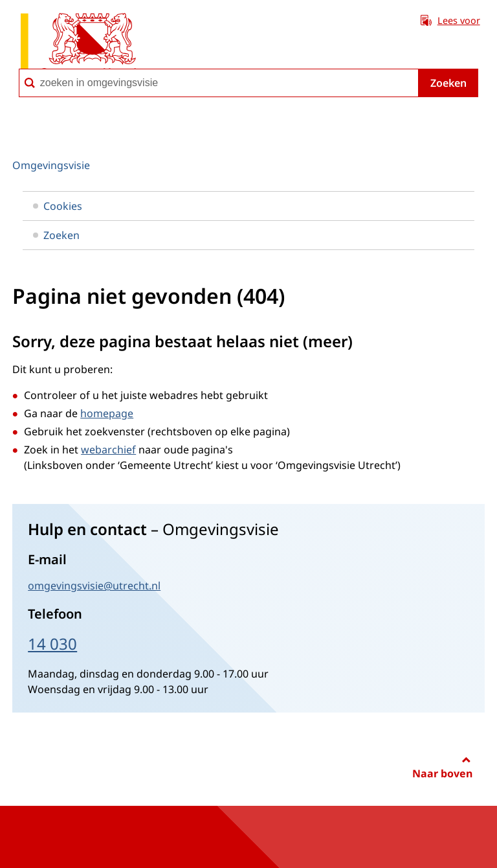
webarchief (108, 450)
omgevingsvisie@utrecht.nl (94, 586)
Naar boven (442, 773)
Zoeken (448, 83)
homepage (107, 413)
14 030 (52, 644)
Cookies (58, 206)
